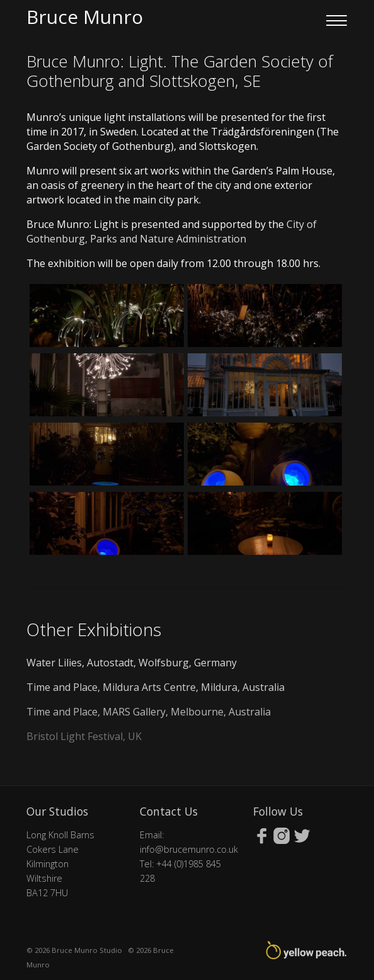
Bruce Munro (85, 17)
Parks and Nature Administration (168, 239)
